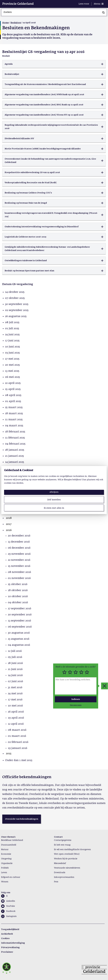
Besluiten (16, 23)
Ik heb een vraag (62, 845)
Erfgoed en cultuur (11, 877)
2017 (9, 524)
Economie (6, 854)
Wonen (5, 882)
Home (6, 23)
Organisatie (7, 863)
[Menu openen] (99, 4)
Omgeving (6, 859)
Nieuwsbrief (60, 863)
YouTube (11, 906)
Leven (4, 873)
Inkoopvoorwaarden (64, 877)
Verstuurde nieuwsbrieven (67, 868)
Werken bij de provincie (66, 859)
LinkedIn (11, 901)
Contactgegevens (63, 840)
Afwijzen (54, 492)
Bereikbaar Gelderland (12, 840)
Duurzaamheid (9, 845)
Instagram (11, 916)
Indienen (76, 699)
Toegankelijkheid (10, 929)
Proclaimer (7, 952)
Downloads (60, 873)
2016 (9, 530)
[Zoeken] (103, 12)
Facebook (11, 911)
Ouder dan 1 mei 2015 (19, 760)
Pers (56, 882)
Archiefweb (7, 934)
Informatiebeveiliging (13, 943)
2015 (9, 754)
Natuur (5, 850)
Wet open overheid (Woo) (67, 854)
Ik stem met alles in (54, 508)
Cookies (5, 938)
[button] (54, 64)
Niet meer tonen (76, 705)
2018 (9, 518)
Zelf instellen (54, 500)
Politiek (5, 868)
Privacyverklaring (10, 948)
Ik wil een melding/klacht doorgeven (72, 850)
